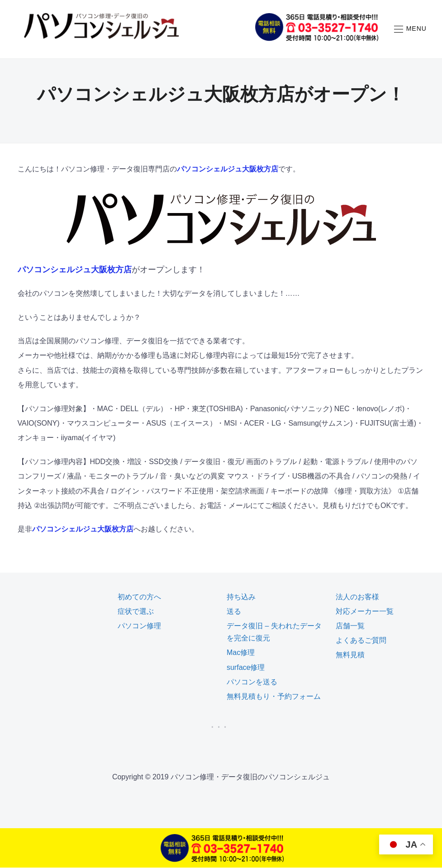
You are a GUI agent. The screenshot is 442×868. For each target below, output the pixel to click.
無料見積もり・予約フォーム (274, 697)
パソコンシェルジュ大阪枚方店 (228, 169)
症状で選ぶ (136, 612)
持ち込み (241, 597)
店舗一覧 (350, 626)
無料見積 (350, 655)
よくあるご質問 (361, 641)
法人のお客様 (357, 597)
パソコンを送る (252, 682)
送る (234, 612)
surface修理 (246, 668)
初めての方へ (139, 597)
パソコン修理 (139, 626)
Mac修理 (241, 653)
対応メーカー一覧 (365, 612)
